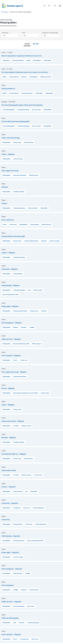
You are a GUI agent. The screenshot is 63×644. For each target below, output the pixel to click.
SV (49, 6)
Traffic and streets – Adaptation (11, 602)
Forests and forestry (8, 220)
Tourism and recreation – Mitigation (13, 421)
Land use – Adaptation (8, 487)
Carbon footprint (14, 77)
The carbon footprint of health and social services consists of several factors (25, 72)
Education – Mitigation (9, 438)
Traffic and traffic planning (10, 618)
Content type (5, 33)
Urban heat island (33, 208)
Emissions (24, 77)
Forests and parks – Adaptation (11, 634)
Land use (4, 203)
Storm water (27, 508)
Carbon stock (13, 224)
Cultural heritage (29, 142)
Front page (5, 12)
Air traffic (16, 426)
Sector (24, 33)
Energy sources (17, 241)
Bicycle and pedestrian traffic (11, 295)
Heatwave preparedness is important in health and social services (22, 56)
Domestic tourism (26, 426)
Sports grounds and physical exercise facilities (26, 393)
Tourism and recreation (9, 470)
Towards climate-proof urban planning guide (15, 121)
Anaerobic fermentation (20, 175)
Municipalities (37, 60)
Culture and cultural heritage (11, 138)
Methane (16, 327)
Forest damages (34, 224)
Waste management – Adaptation (12, 569)
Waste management (8, 585)
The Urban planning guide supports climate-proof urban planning (22, 105)
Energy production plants (31, 241)
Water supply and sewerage (10, 171)
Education (5, 187)
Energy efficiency (18, 274)
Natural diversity (46, 224)
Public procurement (46, 77)
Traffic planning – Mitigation (10, 285)
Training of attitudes (19, 192)
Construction (6, 520)
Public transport (38, 290)
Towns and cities (36, 110)
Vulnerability (48, 60)
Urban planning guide (9, 110)
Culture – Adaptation (8, 154)
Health (29, 60)
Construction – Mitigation (10, 269)
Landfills (32, 327)
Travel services (38, 475)
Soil (26, 491)
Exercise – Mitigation (8, 388)
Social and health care (8, 89)
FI (44, 6)
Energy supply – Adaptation (10, 552)
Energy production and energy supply (13, 236)
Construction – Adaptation (10, 503)
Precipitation (17, 508)
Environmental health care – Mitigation (14, 454)
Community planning (23, 110)
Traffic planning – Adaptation (11, 536)
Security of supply (54, 241)
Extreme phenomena (18, 60)
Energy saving (17, 142)
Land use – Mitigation (8, 253)
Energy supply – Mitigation (10, 306)
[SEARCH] (55, 6)
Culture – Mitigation (8, 405)
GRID (36, 44)
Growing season (24, 639)
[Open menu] (60, 6)
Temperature (6, 60)
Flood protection (34, 175)
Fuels (29, 290)
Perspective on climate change (50, 33)
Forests (4, 224)
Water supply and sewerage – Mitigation (14, 372)
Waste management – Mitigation (12, 323)
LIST (27, 44)
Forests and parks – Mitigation (11, 356)
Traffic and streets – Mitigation (11, 339)
